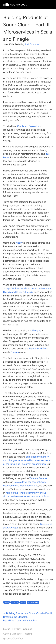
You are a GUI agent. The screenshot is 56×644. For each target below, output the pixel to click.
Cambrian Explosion (28, 126)
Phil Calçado (32, 44)
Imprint (28, 634)
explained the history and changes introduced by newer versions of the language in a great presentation (27, 460)
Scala (6, 602)
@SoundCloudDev (13, 639)
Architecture (33, 602)
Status (7, 629)
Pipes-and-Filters (38, 349)
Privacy (17, 629)
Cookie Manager (12, 634)
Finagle (36, 330)
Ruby (23, 602)
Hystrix (29, 292)
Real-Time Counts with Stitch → (20, 620)
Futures (15, 352)
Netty (19, 243)
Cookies (27, 629)
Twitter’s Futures (38, 478)
